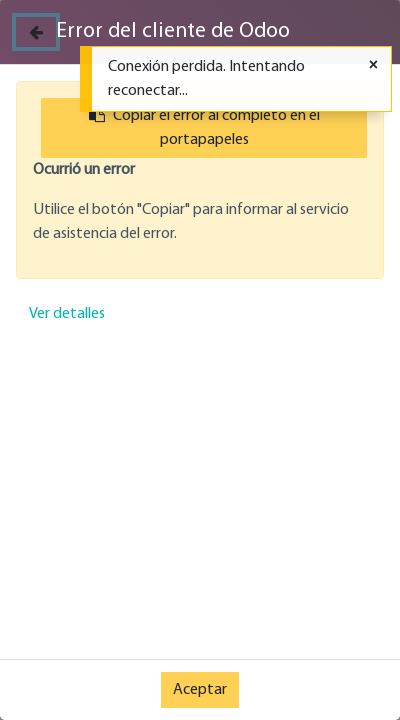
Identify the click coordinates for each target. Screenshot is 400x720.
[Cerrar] (36, 32)
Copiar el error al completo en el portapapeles (204, 127)
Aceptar (200, 690)
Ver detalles (67, 314)
